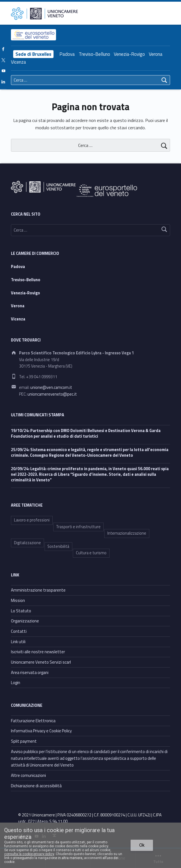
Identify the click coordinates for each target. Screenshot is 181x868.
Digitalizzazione (27, 543)
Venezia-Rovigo (129, 54)
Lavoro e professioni (32, 520)
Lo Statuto (21, 611)
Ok (142, 845)
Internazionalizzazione (127, 533)
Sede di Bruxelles (33, 54)
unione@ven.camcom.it (51, 387)
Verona (156, 54)
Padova (67, 54)
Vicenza (18, 62)
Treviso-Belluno (94, 54)
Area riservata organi (30, 672)
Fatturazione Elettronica (33, 721)
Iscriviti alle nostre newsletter (38, 652)
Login (16, 683)
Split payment (24, 741)
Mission (18, 600)
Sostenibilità (58, 546)
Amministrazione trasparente (38, 590)
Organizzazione (25, 621)
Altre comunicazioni (28, 775)
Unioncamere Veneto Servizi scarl (41, 662)
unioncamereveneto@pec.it (52, 394)
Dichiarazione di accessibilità (36, 786)
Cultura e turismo (91, 553)
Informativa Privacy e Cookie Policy (41, 731)
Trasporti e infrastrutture (78, 527)
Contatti (19, 631)
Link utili (18, 642)
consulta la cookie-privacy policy (29, 854)
